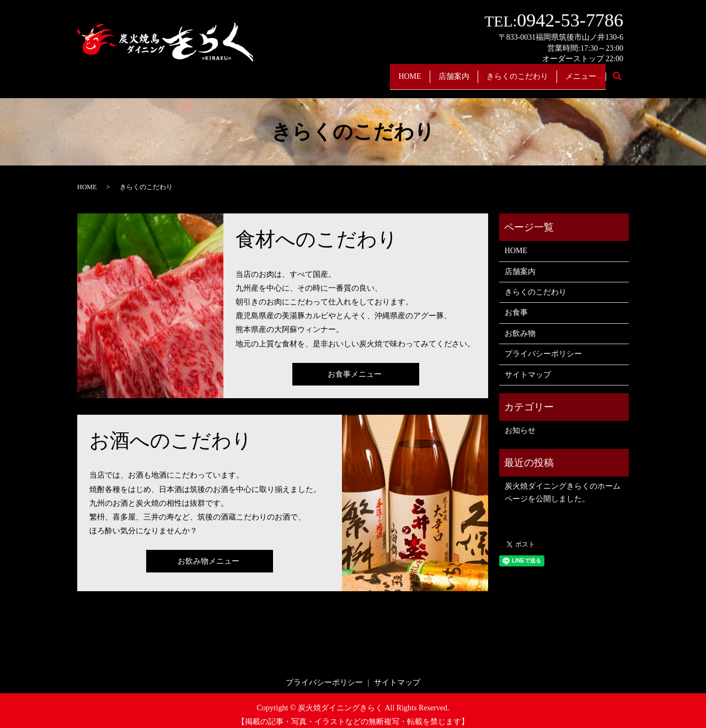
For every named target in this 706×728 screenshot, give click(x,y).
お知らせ (520, 422)
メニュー (575, 72)
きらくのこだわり (505, 72)
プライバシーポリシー (543, 346)
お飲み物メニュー (208, 553)
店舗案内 (436, 72)
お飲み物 (520, 325)
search (623, 73)
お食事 (516, 304)
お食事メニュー (355, 365)
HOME (386, 72)
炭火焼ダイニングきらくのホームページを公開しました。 (563, 484)
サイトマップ (528, 366)
